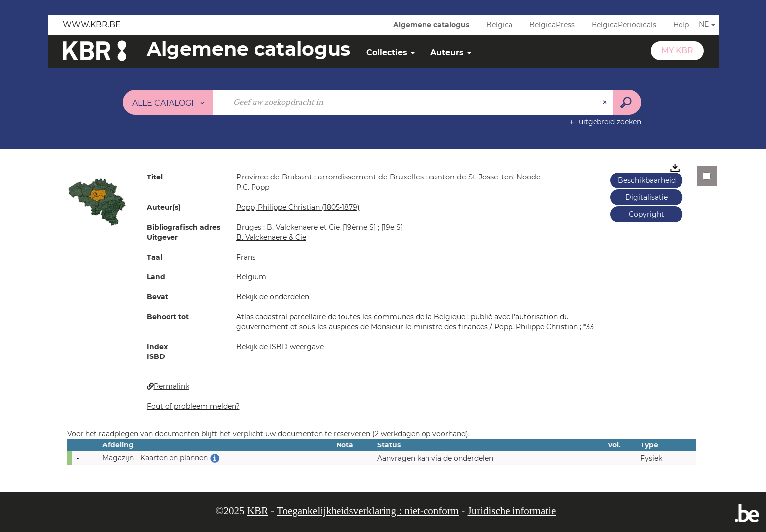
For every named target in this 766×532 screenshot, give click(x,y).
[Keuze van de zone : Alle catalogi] (168, 102)
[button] (97, 201)
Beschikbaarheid (647, 180)
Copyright (646, 214)
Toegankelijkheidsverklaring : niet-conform (368, 511)
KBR (258, 511)
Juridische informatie (512, 511)
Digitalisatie (646, 197)
